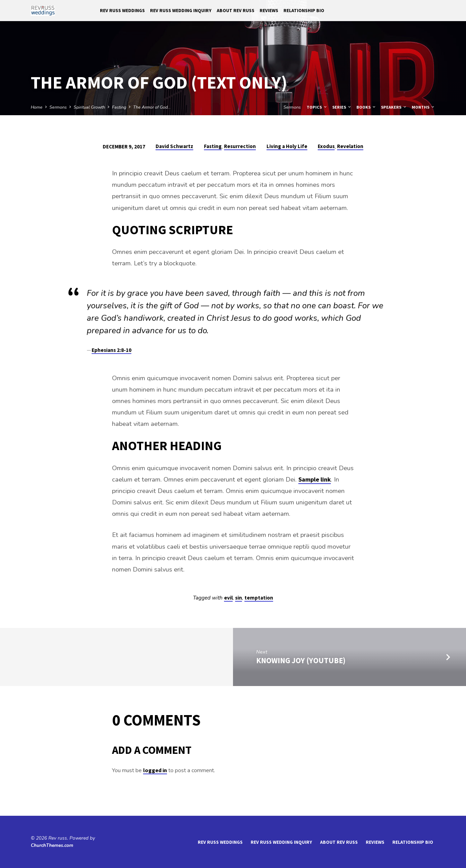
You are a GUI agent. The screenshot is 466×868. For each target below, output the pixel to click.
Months (423, 107)
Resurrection (240, 146)
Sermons (58, 107)
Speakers (394, 107)
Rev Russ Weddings (122, 11)
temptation (259, 598)
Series (342, 107)
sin (239, 598)
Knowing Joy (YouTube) (301, 660)
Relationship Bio (304, 11)
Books (366, 107)
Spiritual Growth (89, 107)
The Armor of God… (152, 107)
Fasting (119, 107)
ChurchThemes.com (52, 845)
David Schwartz (174, 146)
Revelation (350, 146)
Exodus (326, 146)
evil (228, 598)
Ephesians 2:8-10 (111, 352)
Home (37, 107)
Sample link (315, 479)
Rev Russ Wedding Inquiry (181, 11)
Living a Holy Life (287, 146)
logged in (155, 770)
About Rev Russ (236, 11)
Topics (317, 107)
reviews (269, 11)
